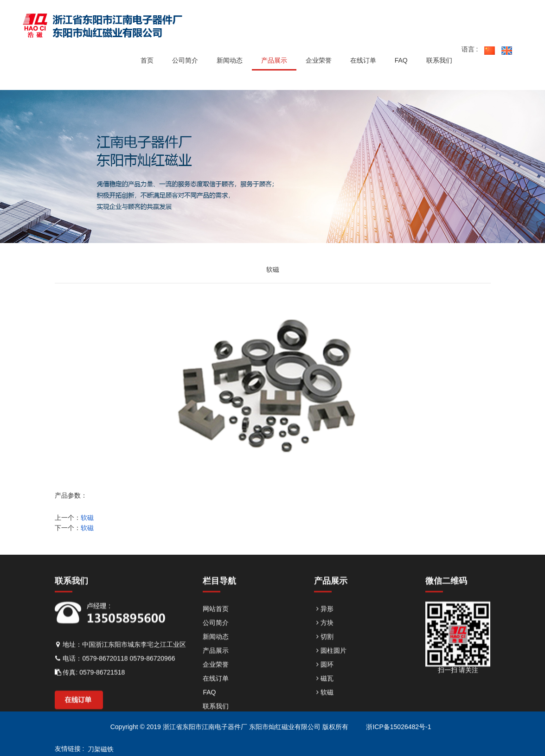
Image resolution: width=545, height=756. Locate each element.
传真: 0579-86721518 (90, 690)
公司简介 (216, 640)
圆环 (324, 682)
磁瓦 (324, 696)
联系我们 (216, 724)
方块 (324, 640)
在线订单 (216, 696)
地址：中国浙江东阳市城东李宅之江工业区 (121, 662)
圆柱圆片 (330, 668)
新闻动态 (216, 654)
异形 (324, 626)
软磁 (87, 518)
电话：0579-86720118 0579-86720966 (115, 676)
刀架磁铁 (99, 749)
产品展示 (216, 668)
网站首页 (216, 626)
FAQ (209, 710)
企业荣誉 (216, 682)
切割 (324, 654)
